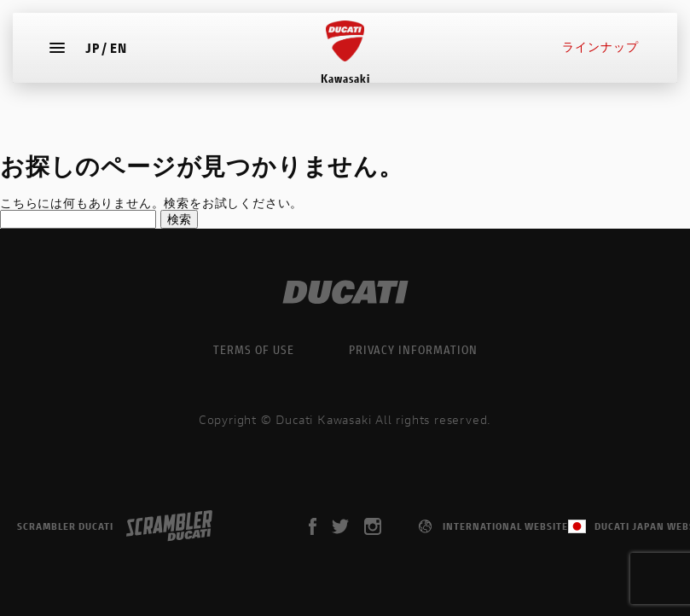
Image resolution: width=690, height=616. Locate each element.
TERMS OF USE (254, 349)
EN (123, 55)
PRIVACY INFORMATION (413, 349)
